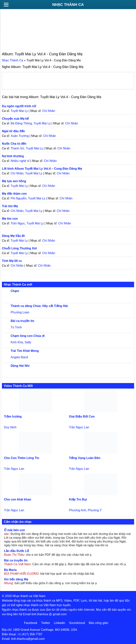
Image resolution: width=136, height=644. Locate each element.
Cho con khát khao (18, 499)
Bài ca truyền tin (22, 321)
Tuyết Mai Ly (19, 111)
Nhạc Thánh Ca (68, 5)
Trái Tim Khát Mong (25, 351)
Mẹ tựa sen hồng (14, 181)
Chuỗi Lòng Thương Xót (19, 248)
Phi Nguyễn (18, 198)
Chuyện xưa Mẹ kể (15, 119)
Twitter (46, 623)
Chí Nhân (49, 111)
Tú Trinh (16, 327)
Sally (28, 342)
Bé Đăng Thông (21, 123)
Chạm (15, 291)
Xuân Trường (20, 136)
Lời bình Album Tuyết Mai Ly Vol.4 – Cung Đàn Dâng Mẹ (42, 169)
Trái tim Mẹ (10, 206)
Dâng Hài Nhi (20, 366)
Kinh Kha (17, 342)
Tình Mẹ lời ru (12, 261)
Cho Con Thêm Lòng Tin (22, 458)
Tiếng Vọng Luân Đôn (85, 458)
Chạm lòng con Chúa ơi (28, 336)
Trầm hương (13, 416)
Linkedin (60, 623)
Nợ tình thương (13, 156)
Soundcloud (77, 623)
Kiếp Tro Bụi (78, 499)
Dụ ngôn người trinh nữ (19, 106)
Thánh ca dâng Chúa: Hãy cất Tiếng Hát (39, 306)
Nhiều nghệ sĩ (20, 161)
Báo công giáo (98, 623)
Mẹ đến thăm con (14, 194)
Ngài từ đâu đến (13, 131)
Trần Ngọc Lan (79, 427)
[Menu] (6, 5)
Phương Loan (20, 312)
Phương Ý (95, 510)
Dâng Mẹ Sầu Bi (13, 236)
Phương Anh (78, 510)
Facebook (31, 623)
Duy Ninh (10, 427)
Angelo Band (19, 357)
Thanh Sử (17, 148)
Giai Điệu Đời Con (82, 416)
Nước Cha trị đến (14, 144)
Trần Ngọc (18, 223)
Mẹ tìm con (10, 219)
